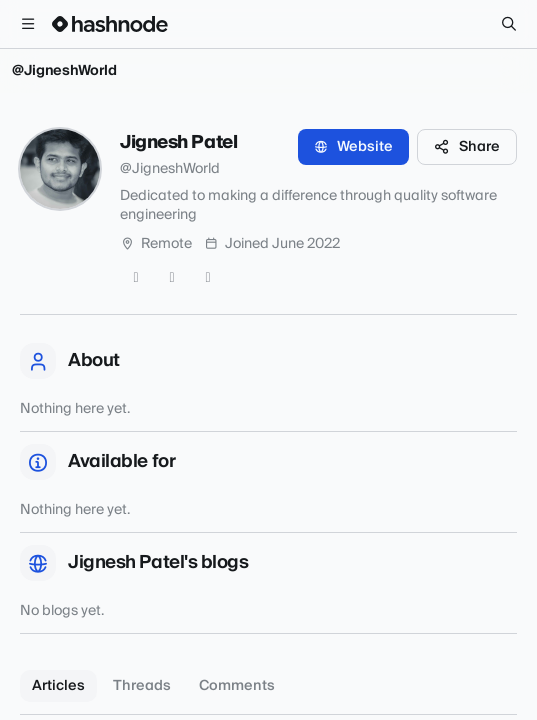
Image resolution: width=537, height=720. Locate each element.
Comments (237, 686)
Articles (58, 686)
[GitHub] (172, 278)
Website (353, 147)
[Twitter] (136, 278)
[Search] (509, 24)
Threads (142, 686)
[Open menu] (28, 24)
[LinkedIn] (208, 278)
